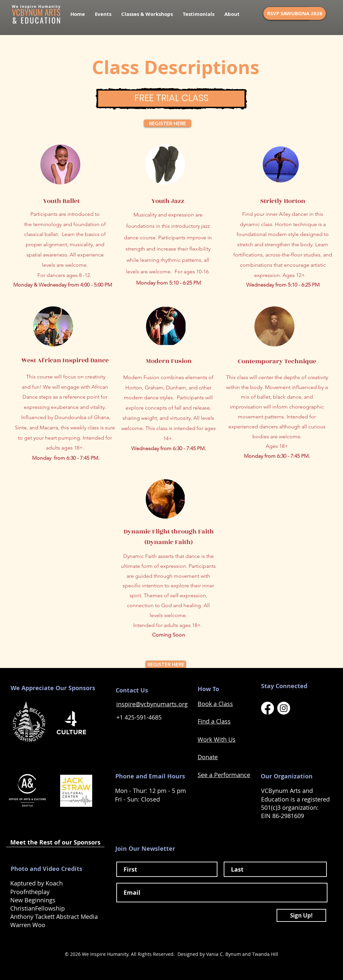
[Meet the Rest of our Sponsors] (55, 843)
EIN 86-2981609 (283, 816)
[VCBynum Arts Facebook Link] (267, 708)
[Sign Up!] (301, 915)
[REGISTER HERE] (168, 123)
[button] (147, 14)
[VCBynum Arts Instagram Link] (284, 708)
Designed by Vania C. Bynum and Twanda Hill (228, 954)
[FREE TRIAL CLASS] (171, 99)
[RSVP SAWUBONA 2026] (295, 13)
